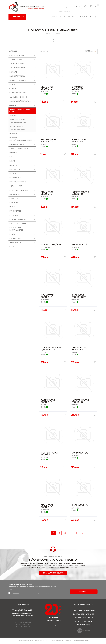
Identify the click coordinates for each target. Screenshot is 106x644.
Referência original (65, 11)
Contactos (82, 17)
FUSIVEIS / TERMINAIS (18, 182)
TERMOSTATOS (15, 243)
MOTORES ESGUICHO (16, 127)
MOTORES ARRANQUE (18, 220)
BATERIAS (13, 72)
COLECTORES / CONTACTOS (20, 102)
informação (16, 593)
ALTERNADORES (16, 60)
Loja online (56, 34)
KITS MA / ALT (14, 199)
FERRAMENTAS (15, 170)
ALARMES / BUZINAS (17, 56)
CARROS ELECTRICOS (18, 93)
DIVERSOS (13, 134)
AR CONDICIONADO (17, 68)
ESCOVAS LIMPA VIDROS (19, 149)
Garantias (69, 17)
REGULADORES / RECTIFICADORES (16, 229)
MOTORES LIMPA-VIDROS (17, 130)
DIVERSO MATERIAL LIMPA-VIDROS (20, 111)
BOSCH (12, 85)
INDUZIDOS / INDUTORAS (19, 191)
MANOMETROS (15, 211)
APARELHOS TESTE (17, 64)
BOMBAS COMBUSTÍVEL (19, 81)
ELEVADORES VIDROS (18, 145)
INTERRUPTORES (16, 195)
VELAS (12, 247)
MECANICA (14, 216)
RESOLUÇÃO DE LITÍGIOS (84, 618)
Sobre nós (56, 17)
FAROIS (12, 161)
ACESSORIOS (14, 116)
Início (48, 34)
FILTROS (13, 174)
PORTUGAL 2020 (84, 625)
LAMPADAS (14, 203)
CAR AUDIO (14, 89)
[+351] (22, 611)
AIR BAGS (13, 51)
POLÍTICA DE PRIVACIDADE (84, 614)
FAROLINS (13, 166)
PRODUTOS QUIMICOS (18, 224)
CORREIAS (13, 106)
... (83, 533)
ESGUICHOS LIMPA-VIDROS (18, 123)
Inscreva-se (84, 592)
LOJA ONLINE (17, 17)
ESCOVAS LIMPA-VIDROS (17, 120)
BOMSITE (86, 641)
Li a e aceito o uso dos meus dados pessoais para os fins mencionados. (31, 593)
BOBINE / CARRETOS (17, 76)
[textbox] (69, 7)
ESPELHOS (13, 153)
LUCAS (12, 207)
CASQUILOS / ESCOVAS (18, 97)
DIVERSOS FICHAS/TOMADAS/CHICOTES (21, 139)
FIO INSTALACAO (16, 178)
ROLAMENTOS (15, 239)
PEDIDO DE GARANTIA (84, 622)
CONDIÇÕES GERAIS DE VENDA (84, 611)
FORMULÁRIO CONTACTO (53, 573)
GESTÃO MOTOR (16, 186)
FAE (11, 157)
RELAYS (12, 235)
